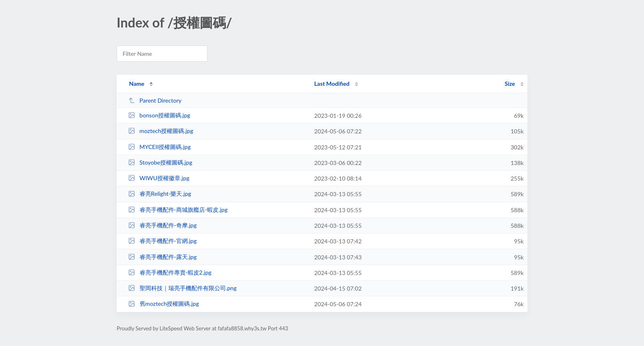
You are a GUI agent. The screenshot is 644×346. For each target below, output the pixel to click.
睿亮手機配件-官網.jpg (162, 241)
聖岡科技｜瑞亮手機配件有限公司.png (182, 288)
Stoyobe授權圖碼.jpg (160, 162)
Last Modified (332, 84)
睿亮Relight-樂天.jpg (160, 194)
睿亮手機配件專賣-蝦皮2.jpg (170, 272)
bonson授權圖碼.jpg (159, 115)
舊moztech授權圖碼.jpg (163, 304)
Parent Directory (155, 100)
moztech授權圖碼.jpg (161, 131)
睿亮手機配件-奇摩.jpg (162, 225)
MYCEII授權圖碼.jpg (159, 147)
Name (137, 84)
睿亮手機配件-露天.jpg (162, 257)
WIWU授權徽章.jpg (159, 178)
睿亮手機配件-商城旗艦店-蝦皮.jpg (178, 210)
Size (510, 84)
